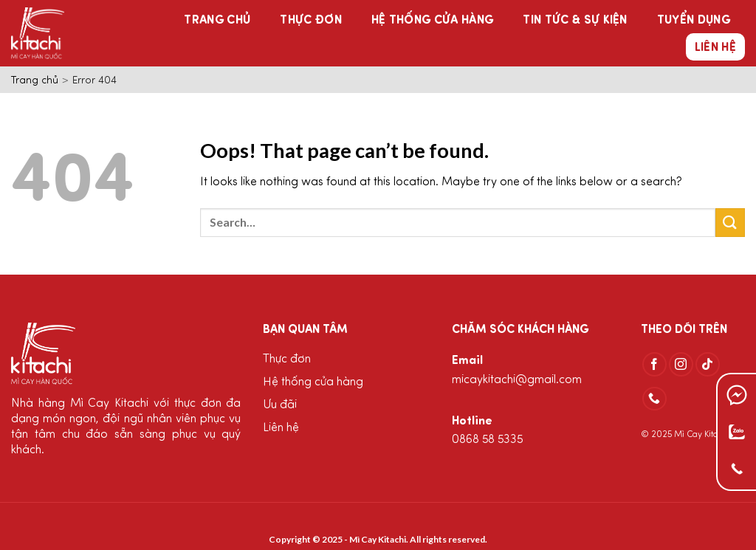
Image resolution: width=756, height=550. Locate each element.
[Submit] (730, 223)
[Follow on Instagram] (681, 364)
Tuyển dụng (694, 21)
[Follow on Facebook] (654, 364)
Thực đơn (311, 21)
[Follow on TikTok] (708, 364)
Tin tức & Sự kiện (575, 21)
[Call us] (654, 399)
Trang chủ (217, 21)
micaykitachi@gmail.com (517, 380)
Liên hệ (715, 48)
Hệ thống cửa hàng (432, 21)
